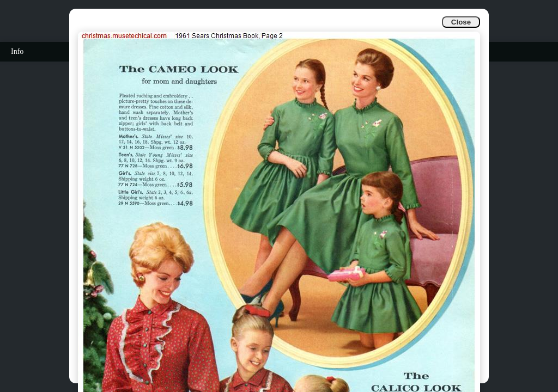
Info (17, 51)
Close (461, 22)
